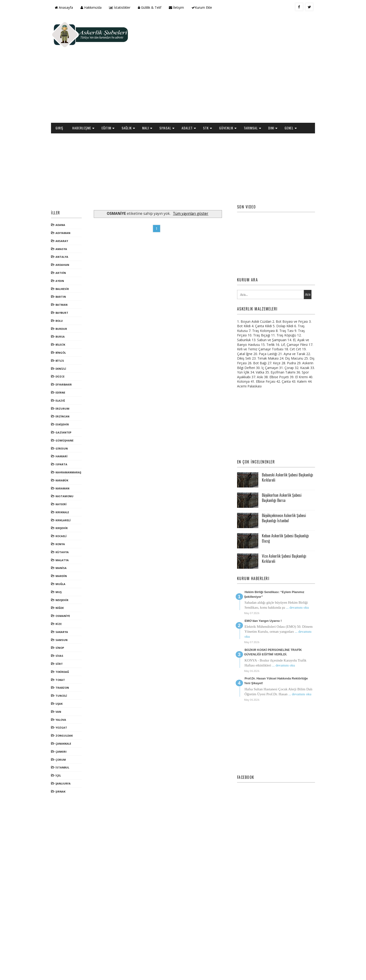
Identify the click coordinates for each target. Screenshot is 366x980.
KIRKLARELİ (69, 488)
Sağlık (132, 96)
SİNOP (65, 616)
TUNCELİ (67, 664)
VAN (64, 680)
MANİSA (67, 536)
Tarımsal (256, 96)
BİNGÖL (66, 321)
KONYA (66, 512)
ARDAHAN (68, 233)
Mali (151, 96)
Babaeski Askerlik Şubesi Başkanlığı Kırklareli (276, 446)
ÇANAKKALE (69, 712)
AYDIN (65, 249)
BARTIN (66, 265)
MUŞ (64, 560)
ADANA (66, 193)
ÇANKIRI (67, 720)
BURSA (66, 305)
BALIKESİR (68, 257)
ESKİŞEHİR (68, 393)
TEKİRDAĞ (68, 640)
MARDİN (67, 544)
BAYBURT (68, 281)
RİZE (64, 592)
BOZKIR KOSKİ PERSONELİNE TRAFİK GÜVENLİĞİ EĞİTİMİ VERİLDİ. (270, 621)
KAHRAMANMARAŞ (74, 441)
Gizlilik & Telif (155, 7)
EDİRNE (66, 361)
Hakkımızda (97, 7)
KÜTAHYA (68, 520)
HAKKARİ (67, 425)
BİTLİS (65, 329)
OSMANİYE (68, 584)
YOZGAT (67, 696)
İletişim (182, 7)
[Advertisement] (223, 53)
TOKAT (66, 648)
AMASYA (67, 217)
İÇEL (64, 744)
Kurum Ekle (207, 7)
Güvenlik (232, 96)
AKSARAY (67, 209)
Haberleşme (87, 96)
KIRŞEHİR (67, 496)
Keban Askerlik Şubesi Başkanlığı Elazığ (282, 507)
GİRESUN (67, 417)
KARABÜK (68, 448)
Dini (277, 96)
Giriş (65, 96)
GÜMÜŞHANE (70, 409)
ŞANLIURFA (69, 752)
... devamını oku (294, 576)
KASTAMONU (70, 465)
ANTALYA (68, 225)
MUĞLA (66, 552)
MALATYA (68, 528)
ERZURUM (68, 377)
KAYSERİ (67, 473)
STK (212, 96)
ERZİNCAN (68, 385)
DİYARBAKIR (69, 353)
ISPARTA (67, 433)
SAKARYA (67, 600)
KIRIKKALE (68, 481)
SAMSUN (67, 608)
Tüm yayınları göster (194, 182)
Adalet (193, 96)
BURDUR (67, 297)
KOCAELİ (67, 504)
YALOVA (66, 688)
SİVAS (65, 624)
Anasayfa (70, 7)
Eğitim (112, 96)
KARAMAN (68, 456)
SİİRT (65, 632)
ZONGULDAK (70, 704)
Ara (302, 263)
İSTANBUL (68, 736)
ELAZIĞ (66, 369)
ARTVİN (66, 241)
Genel (295, 96)
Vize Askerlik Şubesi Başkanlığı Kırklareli (281, 527)
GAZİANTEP (69, 401)
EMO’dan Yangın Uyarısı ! (260, 589)
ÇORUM (66, 728)
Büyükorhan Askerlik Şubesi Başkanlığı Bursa (278, 466)
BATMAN (67, 273)
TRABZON (68, 656)
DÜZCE (66, 345)
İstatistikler (125, 7)
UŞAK (65, 672)
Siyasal (171, 96)
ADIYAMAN (69, 201)
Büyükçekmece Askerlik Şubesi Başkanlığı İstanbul (280, 486)
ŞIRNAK (66, 760)
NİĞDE (65, 576)
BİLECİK (66, 313)
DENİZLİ (66, 337)
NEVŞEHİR (68, 568)
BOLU (65, 289)
